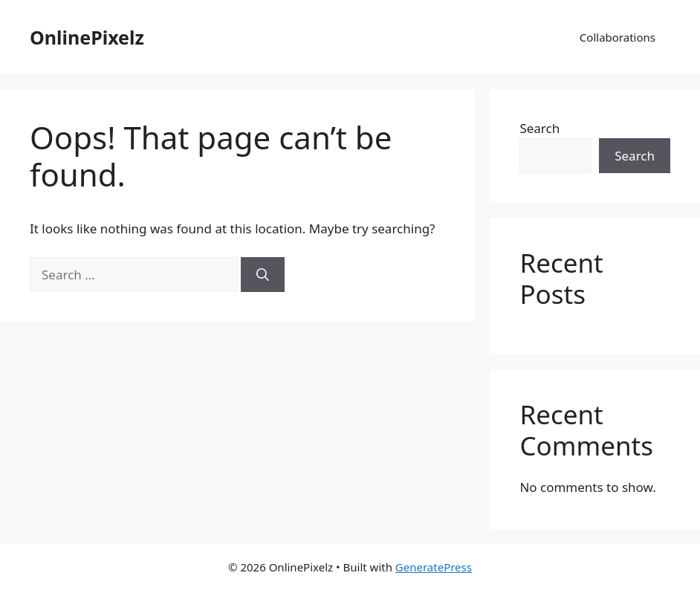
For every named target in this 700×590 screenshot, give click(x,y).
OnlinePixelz (87, 37)
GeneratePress (434, 567)
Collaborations (618, 37)
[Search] (263, 275)
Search (539, 128)
